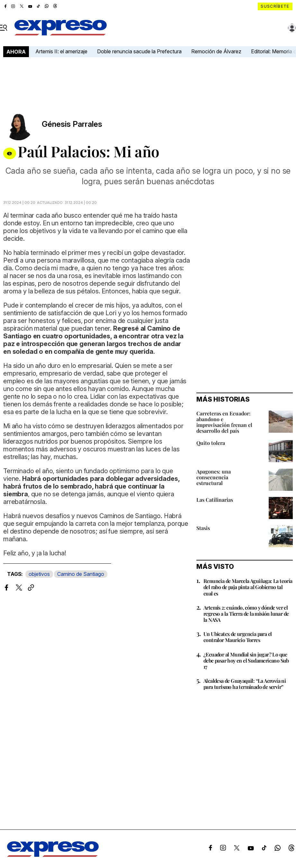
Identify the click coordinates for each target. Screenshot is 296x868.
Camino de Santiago (81, 574)
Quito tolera (211, 443)
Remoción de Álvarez (216, 51)
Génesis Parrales (72, 124)
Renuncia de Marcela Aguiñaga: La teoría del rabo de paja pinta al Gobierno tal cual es (248, 587)
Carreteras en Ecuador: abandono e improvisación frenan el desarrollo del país (224, 422)
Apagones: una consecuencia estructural (214, 477)
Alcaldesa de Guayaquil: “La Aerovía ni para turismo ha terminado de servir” (245, 684)
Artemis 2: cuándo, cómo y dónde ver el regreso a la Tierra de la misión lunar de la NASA (246, 614)
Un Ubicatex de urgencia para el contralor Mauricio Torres (238, 637)
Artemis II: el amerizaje (61, 51)
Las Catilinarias (215, 500)
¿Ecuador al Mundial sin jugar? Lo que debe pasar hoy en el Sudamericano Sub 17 (246, 660)
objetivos (39, 574)
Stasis (203, 528)
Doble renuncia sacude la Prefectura (139, 51)
